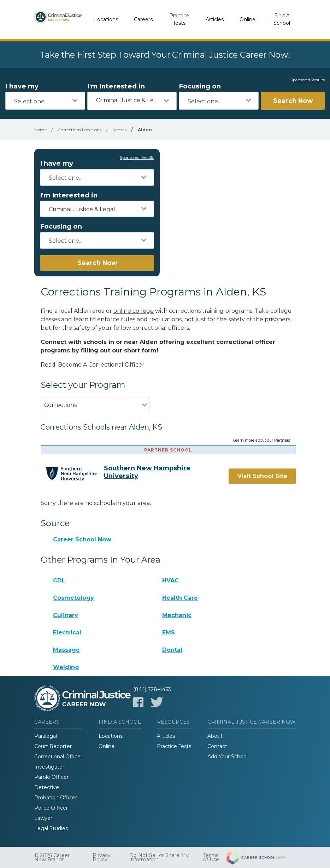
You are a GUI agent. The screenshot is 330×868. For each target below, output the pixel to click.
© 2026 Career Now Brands (52, 857)
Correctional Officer (58, 757)
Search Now (293, 101)
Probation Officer (56, 798)
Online (247, 19)
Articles (215, 19)
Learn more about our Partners (262, 441)
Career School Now (82, 539)
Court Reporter (53, 746)
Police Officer (51, 808)
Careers (143, 19)
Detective (47, 787)
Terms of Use (211, 857)
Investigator (49, 767)
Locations (106, 19)
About (215, 736)
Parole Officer (51, 777)
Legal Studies (51, 828)
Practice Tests (179, 19)
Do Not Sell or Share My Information (159, 857)
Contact (217, 746)
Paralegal (46, 736)
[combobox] (45, 101)
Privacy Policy (102, 857)
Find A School (282, 19)
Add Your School (228, 757)
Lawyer (43, 818)
